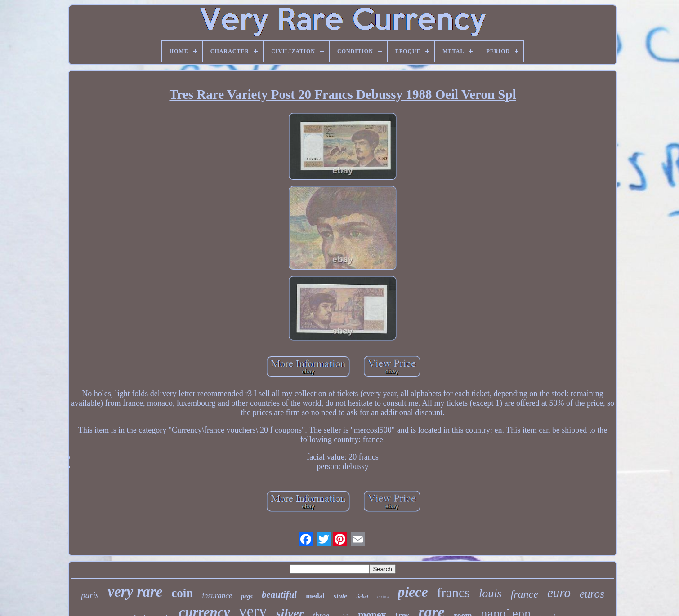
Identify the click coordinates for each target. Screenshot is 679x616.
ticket (362, 597)
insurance (217, 596)
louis (490, 593)
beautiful (279, 594)
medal (315, 596)
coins (383, 597)
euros (592, 594)
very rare (135, 592)
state (340, 596)
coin (182, 593)
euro (559, 593)
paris (90, 595)
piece (413, 592)
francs (453, 592)
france (525, 594)
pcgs (247, 596)
